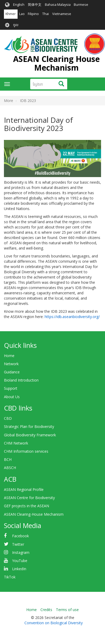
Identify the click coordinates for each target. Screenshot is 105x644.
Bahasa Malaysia (58, 5)
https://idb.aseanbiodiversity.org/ (72, 317)
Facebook (20, 536)
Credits (46, 610)
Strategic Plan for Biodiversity (29, 426)
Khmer (11, 14)
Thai (46, 14)
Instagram (21, 552)
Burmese (81, 5)
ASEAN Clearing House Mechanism (56, 63)
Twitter (18, 544)
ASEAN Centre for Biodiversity (29, 498)
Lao (22, 14)
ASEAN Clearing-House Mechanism (34, 514)
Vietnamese (62, 14)
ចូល (16, 25)
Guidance (12, 372)
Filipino (33, 14)
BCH (8, 459)
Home (9, 356)
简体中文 (35, 5)
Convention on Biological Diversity (54, 623)
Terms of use (67, 610)
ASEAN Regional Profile (24, 489)
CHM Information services (26, 451)
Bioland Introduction (21, 380)
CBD (8, 418)
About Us (12, 397)
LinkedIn (19, 569)
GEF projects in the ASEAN (27, 506)
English (19, 5)
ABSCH (10, 468)
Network (11, 364)
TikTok (10, 577)
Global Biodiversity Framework (30, 435)
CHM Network (16, 443)
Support (11, 388)
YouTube (20, 561)
